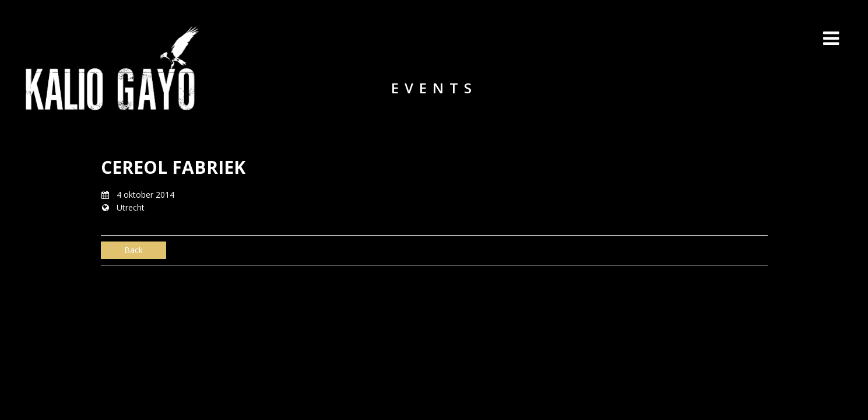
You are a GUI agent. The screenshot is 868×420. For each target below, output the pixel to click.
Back (133, 250)
